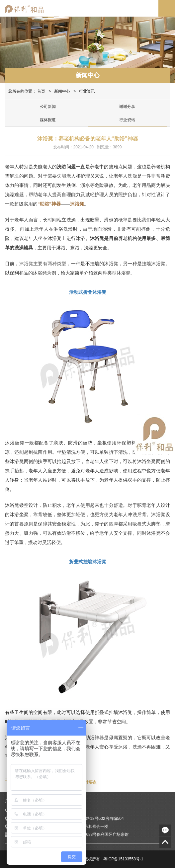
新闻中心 (88, 75)
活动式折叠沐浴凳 (88, 292)
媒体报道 (48, 120)
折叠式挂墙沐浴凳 (88, 562)
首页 (41, 91)
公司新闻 (48, 107)
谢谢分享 (127, 107)
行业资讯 (127, 120)
